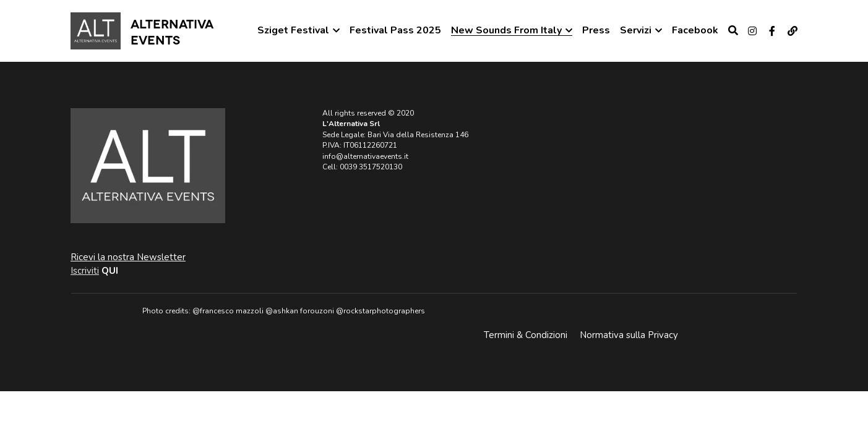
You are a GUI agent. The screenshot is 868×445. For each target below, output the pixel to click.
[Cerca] (733, 31)
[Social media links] (752, 31)
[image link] (96, 30)
